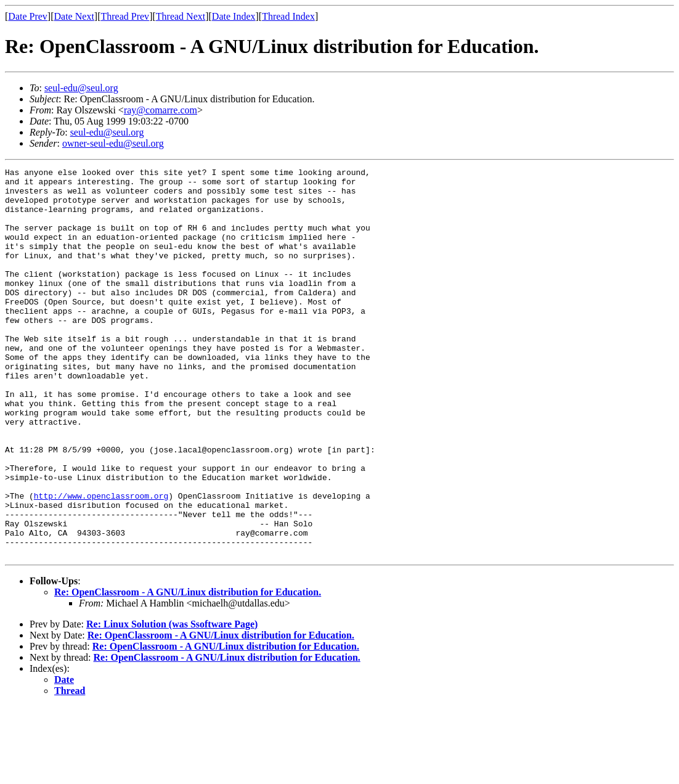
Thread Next (181, 16)
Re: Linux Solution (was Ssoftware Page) (172, 702)
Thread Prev (125, 16)
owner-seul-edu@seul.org (113, 143)
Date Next (74, 16)
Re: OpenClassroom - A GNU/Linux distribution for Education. (188, 670)
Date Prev (28, 16)
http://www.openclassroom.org (101, 562)
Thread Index (288, 16)
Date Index (234, 16)
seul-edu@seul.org (81, 88)
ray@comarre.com (161, 110)
